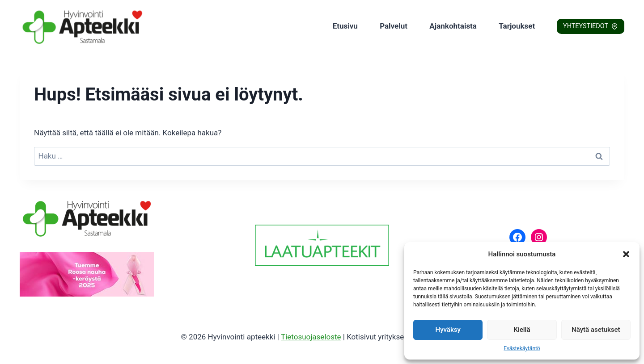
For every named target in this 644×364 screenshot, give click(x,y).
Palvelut (394, 26)
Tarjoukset (517, 26)
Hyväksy (448, 330)
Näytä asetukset (596, 330)
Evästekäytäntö (522, 348)
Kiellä (522, 330)
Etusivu (345, 26)
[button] (626, 254)
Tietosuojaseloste (311, 337)
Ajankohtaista (453, 26)
